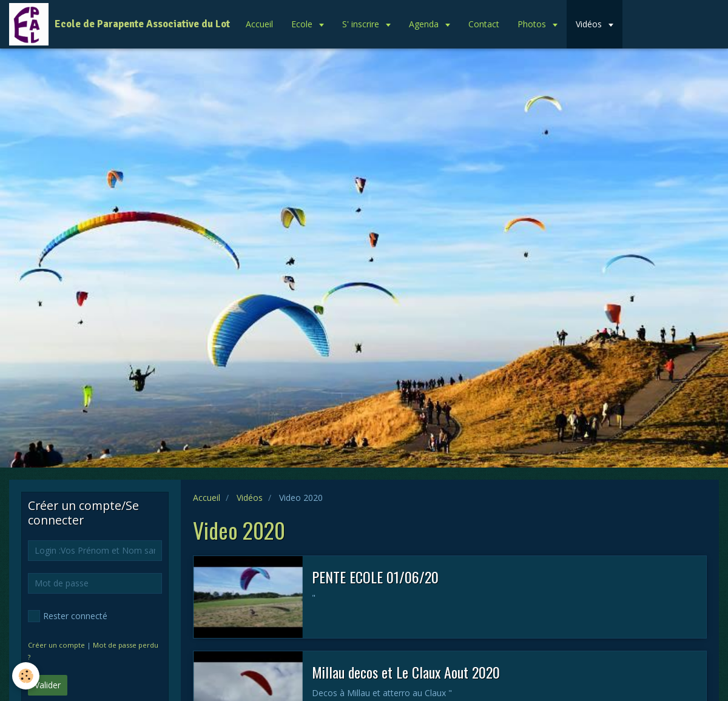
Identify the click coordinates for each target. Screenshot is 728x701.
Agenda (425, 24)
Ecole (303, 24)
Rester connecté (68, 616)
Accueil (259, 24)
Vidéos (590, 24)
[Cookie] (26, 676)
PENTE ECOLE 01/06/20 (375, 577)
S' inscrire (362, 24)
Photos (533, 24)
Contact (484, 24)
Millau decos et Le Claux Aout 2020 (406, 672)
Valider (48, 685)
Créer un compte (56, 645)
